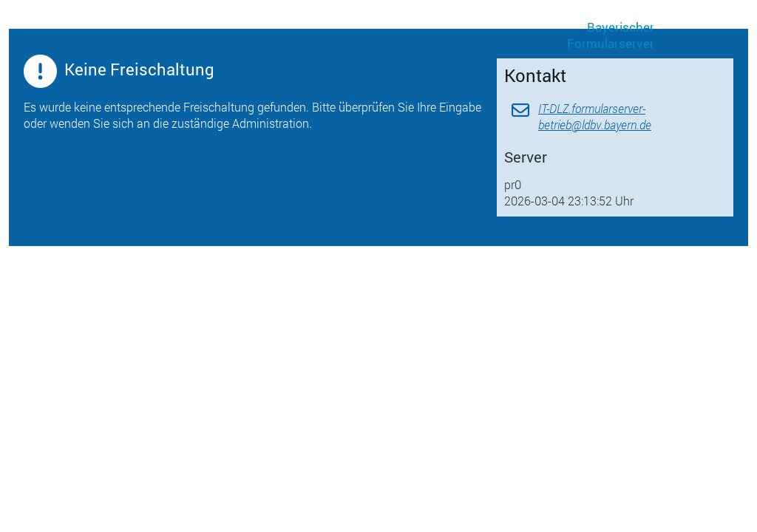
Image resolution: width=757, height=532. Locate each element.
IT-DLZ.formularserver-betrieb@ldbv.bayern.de (595, 116)
